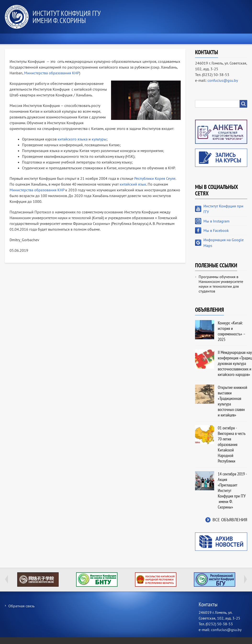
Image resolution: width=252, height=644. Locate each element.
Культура (199, 39)
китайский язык (133, 184)
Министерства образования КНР (52, 73)
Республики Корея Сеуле (155, 178)
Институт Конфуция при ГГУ (223, 209)
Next (246, 579)
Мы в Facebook (216, 230)
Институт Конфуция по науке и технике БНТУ (97, 580)
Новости (167, 39)
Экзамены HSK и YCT (59, 39)
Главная (18, 39)
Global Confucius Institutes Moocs (38, 580)
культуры (99, 139)
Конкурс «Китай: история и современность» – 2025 (232, 331)
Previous (6, 579)
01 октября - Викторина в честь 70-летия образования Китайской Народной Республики (232, 444)
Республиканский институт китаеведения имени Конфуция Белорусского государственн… (215, 580)
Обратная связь (21, 606)
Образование (131, 39)
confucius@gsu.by (223, 80)
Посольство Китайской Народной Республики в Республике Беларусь (156, 580)
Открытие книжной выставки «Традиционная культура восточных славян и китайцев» (232, 401)
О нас (98, 39)
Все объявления (230, 520)
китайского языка (73, 139)
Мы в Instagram (216, 221)
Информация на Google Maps (224, 243)
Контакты (232, 39)
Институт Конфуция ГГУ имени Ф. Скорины (66, 17)
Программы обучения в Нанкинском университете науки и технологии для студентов (221, 284)
